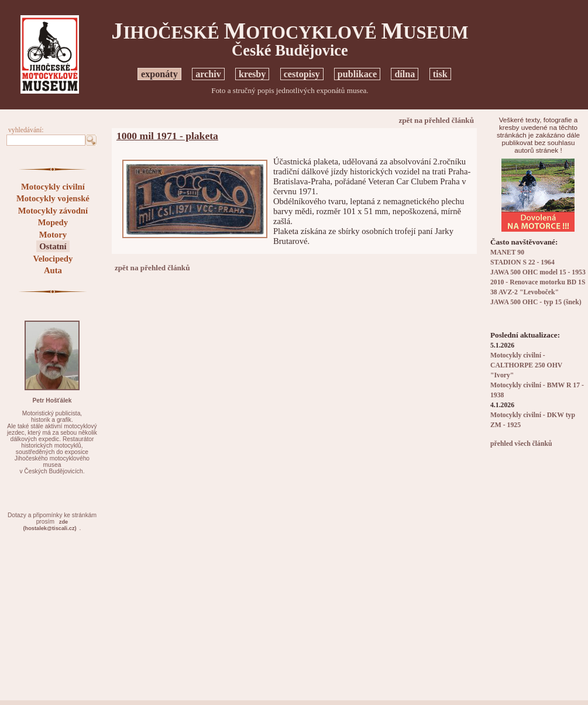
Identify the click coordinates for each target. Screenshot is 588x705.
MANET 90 (507, 252)
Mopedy (53, 222)
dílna (405, 74)
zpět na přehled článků (436, 120)
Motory (53, 235)
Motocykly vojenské (53, 198)
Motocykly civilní (53, 187)
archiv (208, 74)
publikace (357, 74)
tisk (440, 74)
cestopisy (302, 74)
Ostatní (53, 246)
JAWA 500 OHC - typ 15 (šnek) (536, 302)
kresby (252, 74)
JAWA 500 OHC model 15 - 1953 (538, 272)
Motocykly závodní (53, 211)
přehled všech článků (521, 444)
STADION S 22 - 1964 (522, 262)
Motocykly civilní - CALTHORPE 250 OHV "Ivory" (526, 365)
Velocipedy (53, 259)
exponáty (159, 74)
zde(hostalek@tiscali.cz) (49, 525)
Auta (53, 270)
